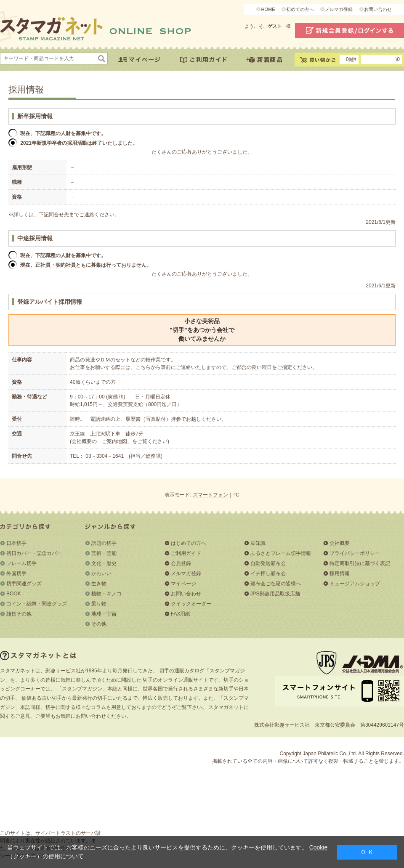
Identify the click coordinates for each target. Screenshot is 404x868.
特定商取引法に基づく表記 (360, 563)
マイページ (183, 584)
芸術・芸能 (104, 553)
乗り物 (99, 604)
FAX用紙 (181, 614)
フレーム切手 (21, 563)
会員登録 (181, 563)
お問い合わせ (378, 9)
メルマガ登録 (339, 9)
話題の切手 (104, 543)
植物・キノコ (106, 594)
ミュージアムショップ (355, 584)
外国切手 (16, 573)
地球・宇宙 (104, 614)
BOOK (14, 594)
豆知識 (258, 543)
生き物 (99, 584)
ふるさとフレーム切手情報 (281, 553)
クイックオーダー (191, 604)
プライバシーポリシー (355, 553)
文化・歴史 (104, 563)
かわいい (101, 573)
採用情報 (340, 573)
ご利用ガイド (186, 553)
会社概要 (340, 543)
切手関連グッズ (24, 584)
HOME (268, 9)
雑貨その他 (19, 614)
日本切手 (16, 543)
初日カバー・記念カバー (34, 553)
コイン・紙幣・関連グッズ (37, 604)
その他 (99, 624)
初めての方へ (300, 9)
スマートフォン (210, 495)
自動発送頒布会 (268, 563)
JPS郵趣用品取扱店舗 (275, 594)
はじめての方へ (189, 543)
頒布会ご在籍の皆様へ (276, 584)
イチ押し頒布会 (268, 573)
